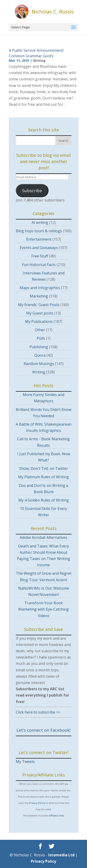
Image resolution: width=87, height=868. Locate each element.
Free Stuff (40, 256)
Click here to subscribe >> (38, 712)
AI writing (40, 222)
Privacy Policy (37, 803)
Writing (39, 60)
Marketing (39, 296)
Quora (40, 355)
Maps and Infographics (40, 288)
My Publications (39, 321)
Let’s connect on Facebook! (43, 730)
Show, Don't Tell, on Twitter (44, 468)
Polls (41, 338)
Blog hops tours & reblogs (39, 231)
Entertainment (39, 239)
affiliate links (56, 816)
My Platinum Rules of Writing (43, 477)
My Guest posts (40, 313)
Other (40, 330)
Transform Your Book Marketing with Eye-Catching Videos (43, 609)
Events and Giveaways (39, 248)
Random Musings (39, 364)
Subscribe (32, 191)
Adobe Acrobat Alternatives (43, 537)
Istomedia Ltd (61, 855)
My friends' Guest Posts (39, 305)
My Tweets (25, 762)
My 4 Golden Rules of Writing (44, 500)
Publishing (39, 347)
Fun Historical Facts (39, 265)
